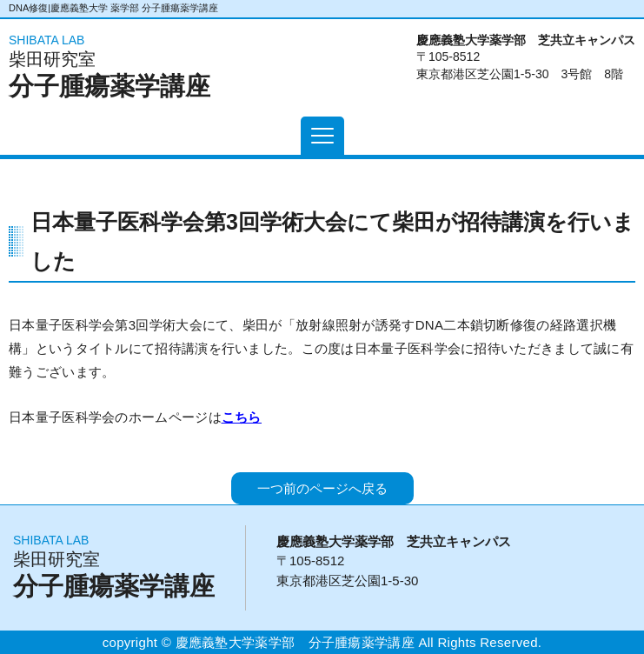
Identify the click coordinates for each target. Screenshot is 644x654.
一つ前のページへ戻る (322, 488)
